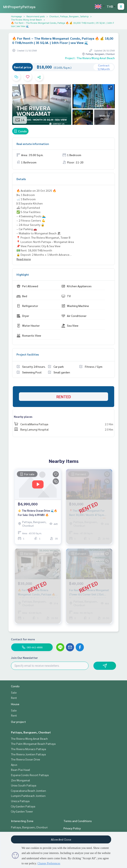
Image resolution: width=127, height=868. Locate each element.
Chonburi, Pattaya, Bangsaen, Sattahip (69, 16)
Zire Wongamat (21, 780)
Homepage (16, 16)
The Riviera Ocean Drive (26, 759)
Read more (24, 259)
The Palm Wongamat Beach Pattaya (33, 744)
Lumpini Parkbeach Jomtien (28, 796)
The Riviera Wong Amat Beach (26, 20)
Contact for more (23, 639)
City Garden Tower (22, 811)
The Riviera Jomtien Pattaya (28, 754)
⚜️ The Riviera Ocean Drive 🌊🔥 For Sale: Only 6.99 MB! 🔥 (38, 513)
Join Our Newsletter (24, 658)
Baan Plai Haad (20, 770)
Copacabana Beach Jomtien (28, 791)
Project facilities (28, 354)
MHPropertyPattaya (19, 7)
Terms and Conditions (78, 821)
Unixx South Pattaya (24, 785)
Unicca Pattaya (20, 801)
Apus (14, 765)
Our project (18, 722)
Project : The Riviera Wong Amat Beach (90, 58)
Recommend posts (36, 16)
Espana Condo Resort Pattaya (30, 775)
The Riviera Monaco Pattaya (28, 749)
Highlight (23, 274)
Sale (14, 692)
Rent (14, 698)
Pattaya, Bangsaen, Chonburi (31, 732)
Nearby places (23, 417)
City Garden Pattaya (23, 806)
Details (21, 179)
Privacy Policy (72, 828)
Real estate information (33, 144)
